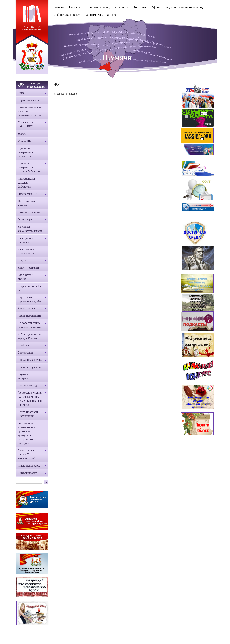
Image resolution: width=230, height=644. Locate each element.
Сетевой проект (27, 473)
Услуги (22, 134)
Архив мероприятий (30, 316)
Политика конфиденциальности (107, 7)
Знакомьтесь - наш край (102, 15)
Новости (75, 7)
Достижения (25, 353)
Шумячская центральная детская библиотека (30, 167)
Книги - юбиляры (28, 268)
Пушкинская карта (29, 466)
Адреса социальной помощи (185, 7)
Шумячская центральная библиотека (25, 152)
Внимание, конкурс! (30, 360)
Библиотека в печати (67, 15)
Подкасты (24, 260)
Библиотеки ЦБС (28, 194)
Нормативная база (29, 100)
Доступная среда (28, 385)
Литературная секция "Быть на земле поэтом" (28, 454)
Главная (59, 7)
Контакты (140, 7)
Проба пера (25, 345)
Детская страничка (29, 212)
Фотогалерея (25, 220)
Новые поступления (30, 367)
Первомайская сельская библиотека (26, 183)
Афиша (156, 7)
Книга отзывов (27, 309)
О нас (21, 93)
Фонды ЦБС (25, 141)
